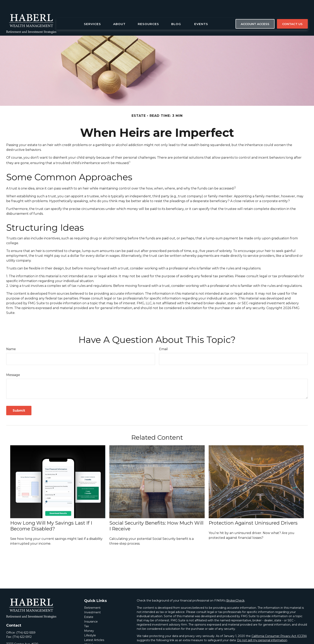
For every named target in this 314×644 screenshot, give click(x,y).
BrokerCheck (235, 589)
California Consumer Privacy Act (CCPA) (279, 624)
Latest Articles (94, 628)
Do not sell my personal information (262, 628)
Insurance (91, 610)
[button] (92, 12)
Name (11, 337)
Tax (86, 614)
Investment (92, 600)
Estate (89, 605)
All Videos (91, 633)
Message (13, 363)
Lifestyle (90, 623)
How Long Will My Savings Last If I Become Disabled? (51, 514)
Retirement (92, 596)
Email (163, 337)
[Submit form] (19, 399)
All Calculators (94, 637)
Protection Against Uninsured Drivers (253, 511)
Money (89, 619)
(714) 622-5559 (26, 621)
